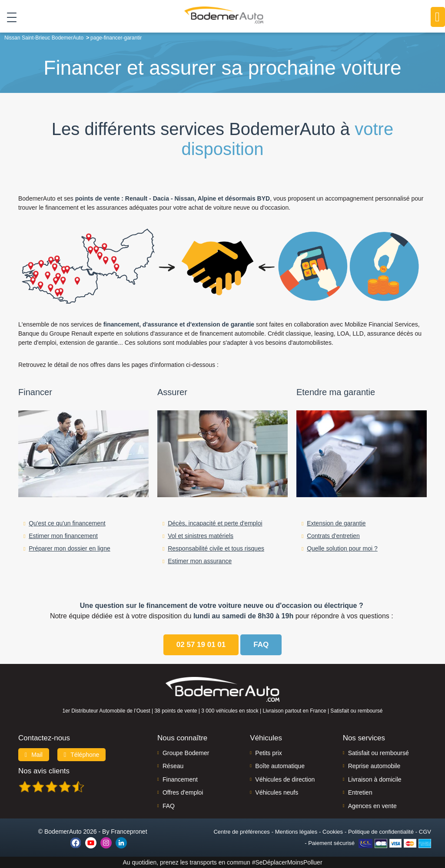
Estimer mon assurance (200, 561)
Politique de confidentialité (381, 832)
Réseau (173, 766)
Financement (180, 779)
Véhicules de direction (285, 779)
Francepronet (129, 832)
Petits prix (268, 753)
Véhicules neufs (277, 792)
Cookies (333, 832)
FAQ (169, 806)
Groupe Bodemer (186, 753)
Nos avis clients (44, 771)
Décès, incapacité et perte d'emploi (215, 523)
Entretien (360, 792)
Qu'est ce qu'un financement (67, 523)
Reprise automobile (374, 766)
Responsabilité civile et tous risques (216, 548)
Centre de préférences (241, 832)
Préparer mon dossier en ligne (70, 548)
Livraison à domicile (375, 779)
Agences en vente (372, 806)
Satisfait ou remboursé (379, 753)
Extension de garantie (336, 523)
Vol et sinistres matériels (201, 536)
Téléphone (82, 755)
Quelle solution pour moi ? (342, 548)
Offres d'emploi (183, 792)
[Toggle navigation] (8, 17)
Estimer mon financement (63, 536)
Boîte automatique (280, 766)
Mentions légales (296, 832)
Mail (34, 755)
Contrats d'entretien (333, 536)
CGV (425, 832)
